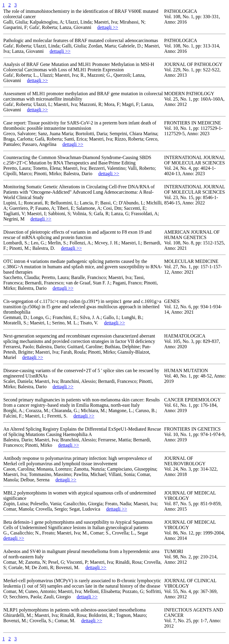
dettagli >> (108, 27)
